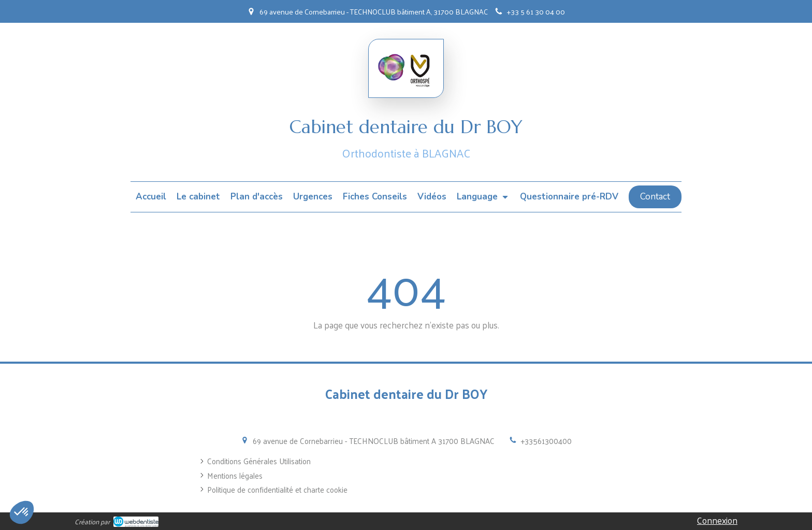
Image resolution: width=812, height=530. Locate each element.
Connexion (717, 520)
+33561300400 (546, 441)
